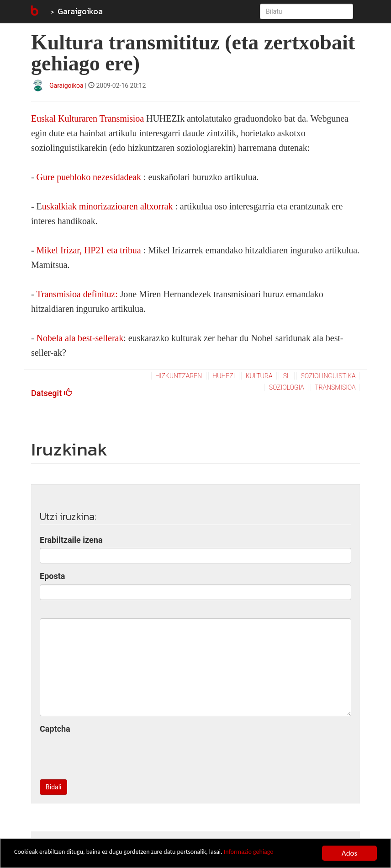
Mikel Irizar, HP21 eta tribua (89, 250)
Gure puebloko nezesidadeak (89, 177)
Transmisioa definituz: (77, 294)
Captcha (55, 729)
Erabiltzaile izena (71, 540)
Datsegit (52, 393)
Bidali (53, 787)
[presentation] (109, 755)
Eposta (52, 576)
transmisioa (335, 387)
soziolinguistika (328, 376)
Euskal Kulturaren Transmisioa (87, 118)
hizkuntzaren (179, 376)
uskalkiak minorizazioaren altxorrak (108, 206)
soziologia (287, 387)
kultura (259, 376)
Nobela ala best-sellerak (80, 338)
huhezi (224, 376)
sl (287, 376)
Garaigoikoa (80, 11)
